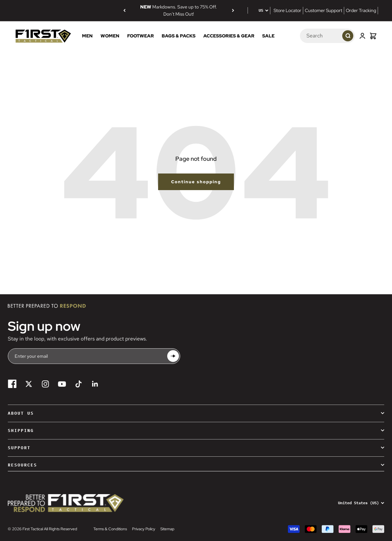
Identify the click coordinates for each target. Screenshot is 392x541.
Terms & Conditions (110, 529)
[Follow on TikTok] (79, 384)
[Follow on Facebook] (12, 384)
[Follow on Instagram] (45, 384)
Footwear (141, 36)
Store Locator (287, 10)
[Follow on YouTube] (62, 384)
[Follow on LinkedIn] (95, 384)
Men (87, 36)
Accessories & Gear (229, 36)
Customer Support (324, 10)
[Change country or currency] (259, 10)
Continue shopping (196, 182)
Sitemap (167, 529)
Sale (268, 36)
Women (110, 36)
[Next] (233, 10)
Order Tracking (361, 10)
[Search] (316, 36)
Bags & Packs (179, 36)
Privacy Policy (144, 529)
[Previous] (124, 10)
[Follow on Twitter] (29, 384)
